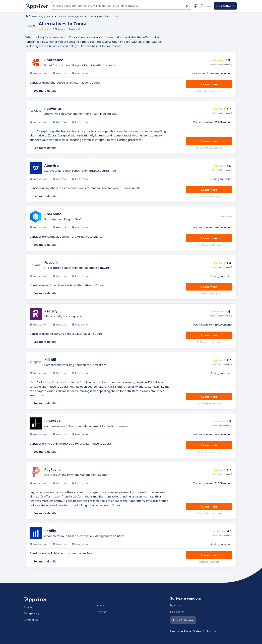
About (101, 605)
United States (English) (201, 631)
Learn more (209, 84)
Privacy (28, 607)
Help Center (177, 612)
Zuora (90, 16)
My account (177, 605)
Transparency (32, 613)
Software (102, 612)
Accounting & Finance (43, 16)
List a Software (225, 6)
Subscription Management (70, 16)
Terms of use (31, 620)
